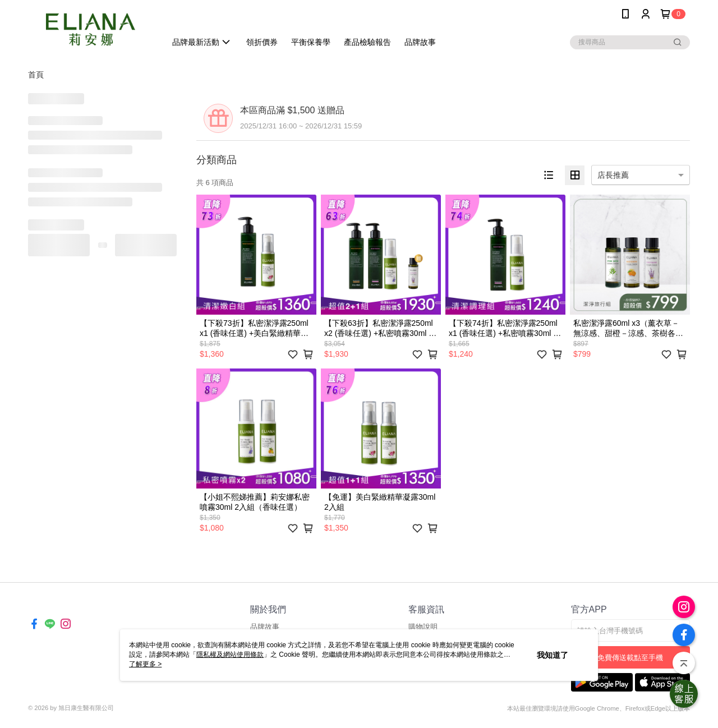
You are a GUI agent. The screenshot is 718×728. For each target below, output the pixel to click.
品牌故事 (265, 627)
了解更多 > (145, 664)
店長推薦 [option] (613, 175)
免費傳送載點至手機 (630, 658)
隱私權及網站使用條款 (230, 655)
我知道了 (553, 655)
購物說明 (423, 627)
